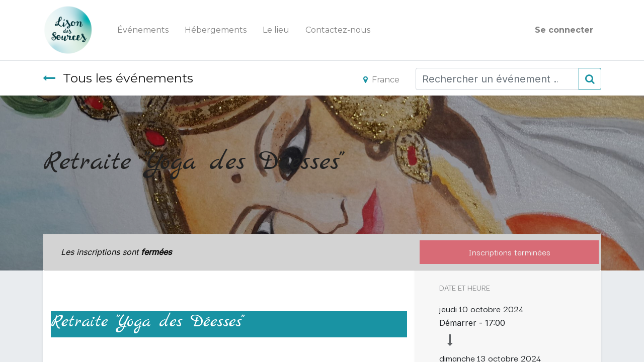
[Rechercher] (590, 79)
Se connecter (564, 30)
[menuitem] (143, 30)
